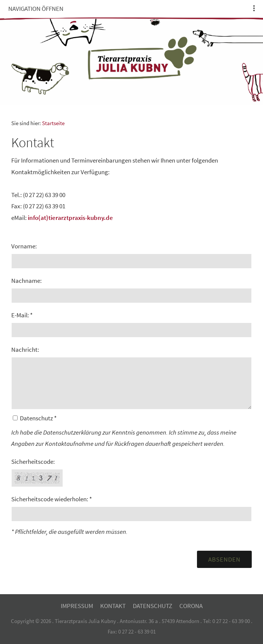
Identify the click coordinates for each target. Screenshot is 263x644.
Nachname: (26, 281)
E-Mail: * (22, 315)
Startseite (53, 123)
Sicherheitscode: (33, 462)
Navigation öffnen (36, 9)
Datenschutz (153, 606)
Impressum (77, 606)
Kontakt (113, 606)
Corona (191, 606)
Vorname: (24, 246)
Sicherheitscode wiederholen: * (52, 499)
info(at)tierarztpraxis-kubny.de (70, 218)
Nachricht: (25, 350)
